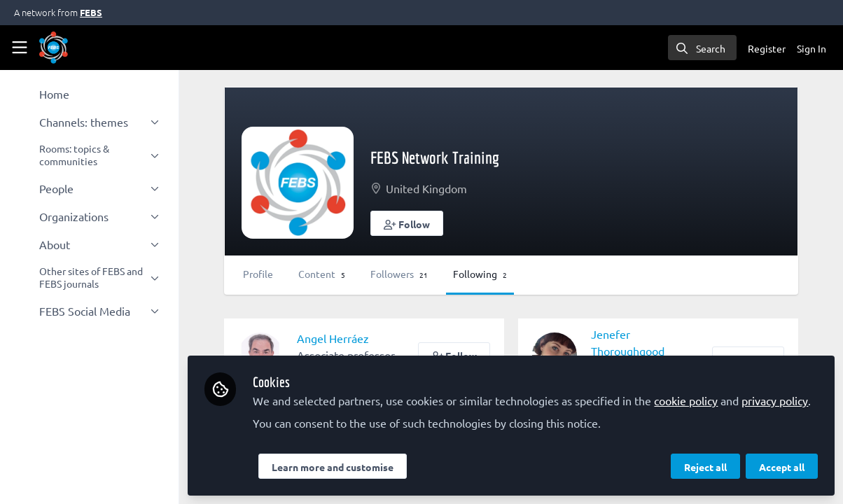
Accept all (782, 467)
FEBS (91, 12)
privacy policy (775, 400)
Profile (258, 274)
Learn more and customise (333, 467)
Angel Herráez (333, 338)
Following (480, 274)
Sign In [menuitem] (811, 48)
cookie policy (686, 400)
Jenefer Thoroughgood (628, 342)
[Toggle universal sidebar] (20, 48)
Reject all (705, 467)
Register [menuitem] (767, 48)
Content (322, 274)
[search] (702, 48)
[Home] (54, 48)
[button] (407, 223)
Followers (399, 274)
